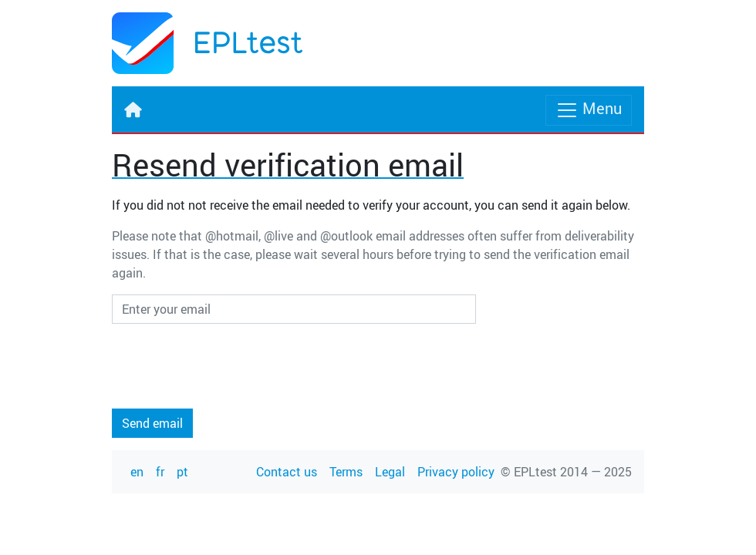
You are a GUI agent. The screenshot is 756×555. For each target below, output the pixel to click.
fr (160, 472)
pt (182, 472)
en (137, 472)
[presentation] (229, 366)
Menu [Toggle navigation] (589, 110)
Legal (390, 472)
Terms (346, 472)
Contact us (287, 472)
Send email (152, 423)
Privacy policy (456, 472)
